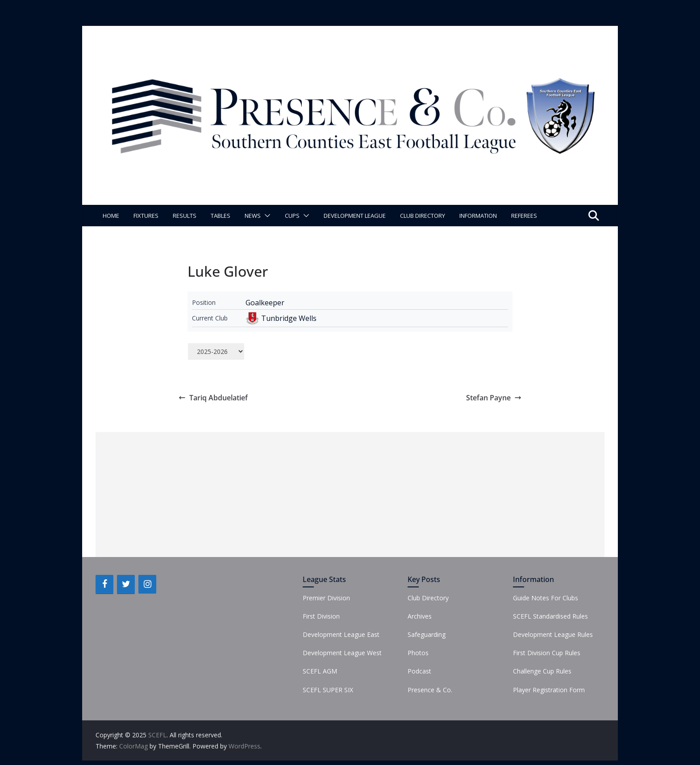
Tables (221, 216)
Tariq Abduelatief (213, 398)
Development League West (342, 653)
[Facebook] (104, 584)
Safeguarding (427, 634)
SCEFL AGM (320, 671)
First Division (321, 616)
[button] (266, 216)
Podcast (419, 671)
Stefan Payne (494, 398)
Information (478, 216)
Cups (292, 216)
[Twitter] (126, 584)
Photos (418, 653)
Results (185, 216)
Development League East (341, 634)
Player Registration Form (549, 690)
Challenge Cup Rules (542, 671)
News (253, 216)
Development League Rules (553, 634)
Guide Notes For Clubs (546, 598)
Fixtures (146, 216)
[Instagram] (147, 584)
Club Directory (423, 216)
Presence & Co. (430, 690)
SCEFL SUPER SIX (328, 690)
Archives (420, 616)
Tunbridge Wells (289, 318)
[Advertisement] (350, 495)
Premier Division (326, 598)
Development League (355, 216)
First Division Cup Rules (547, 653)
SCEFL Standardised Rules (550, 616)
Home (111, 216)
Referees (524, 216)
